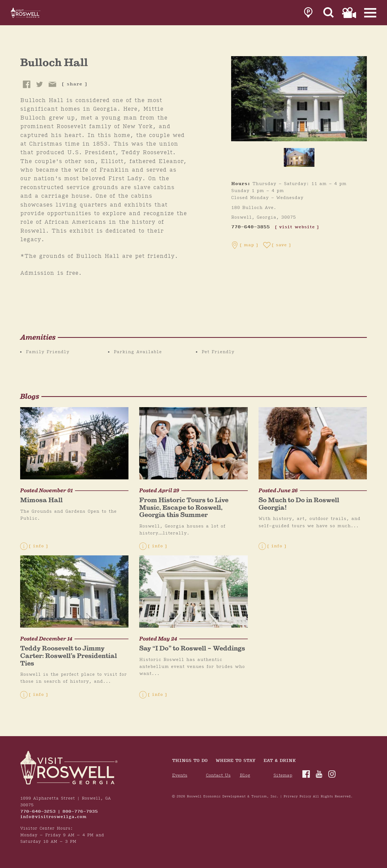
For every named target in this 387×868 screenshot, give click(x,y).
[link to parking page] (308, 14)
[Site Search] (329, 14)
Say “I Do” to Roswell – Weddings (192, 648)
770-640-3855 (250, 227)
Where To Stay (235, 761)
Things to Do (190, 761)
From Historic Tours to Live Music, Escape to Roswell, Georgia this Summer (184, 507)
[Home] (32, 14)
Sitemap (283, 775)
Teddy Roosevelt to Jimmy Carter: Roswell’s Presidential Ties (69, 656)
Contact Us (218, 775)
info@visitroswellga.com (53, 817)
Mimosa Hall (41, 500)
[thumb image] (299, 157)
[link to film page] (349, 14)
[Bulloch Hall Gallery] (299, 99)
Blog (245, 775)
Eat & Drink (279, 761)
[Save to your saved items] (277, 245)
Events (180, 775)
